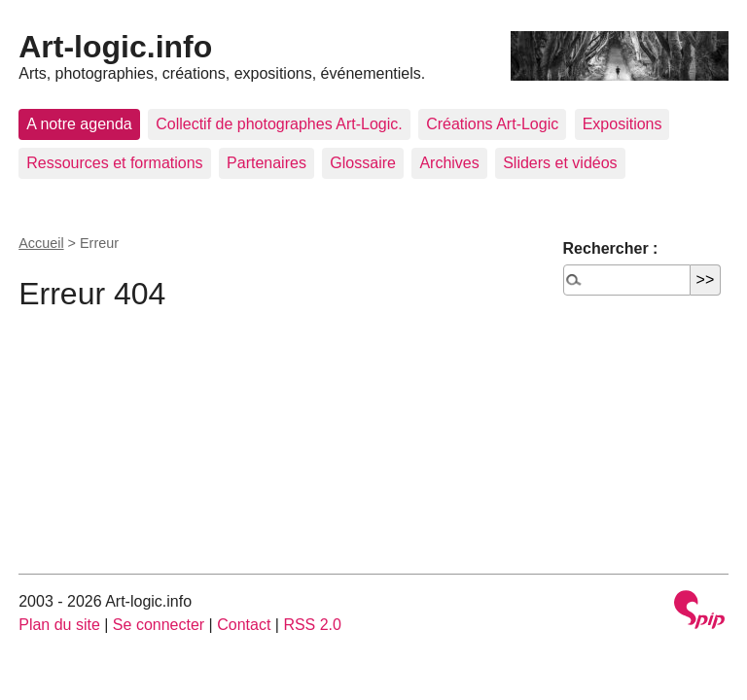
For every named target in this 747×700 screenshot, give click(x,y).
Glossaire (363, 163)
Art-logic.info (115, 47)
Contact (244, 625)
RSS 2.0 (312, 625)
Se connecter (159, 625)
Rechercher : (611, 248)
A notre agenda (79, 124)
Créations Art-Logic (492, 124)
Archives (449, 163)
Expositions (622, 124)
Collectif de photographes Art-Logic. (279, 124)
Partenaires (267, 163)
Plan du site (59, 625)
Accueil (41, 243)
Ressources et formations (114, 163)
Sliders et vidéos (560, 163)
